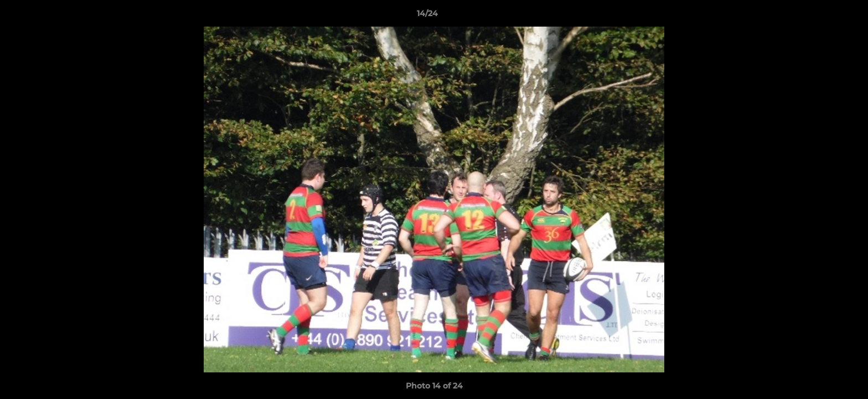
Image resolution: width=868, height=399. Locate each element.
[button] (821, 16)
